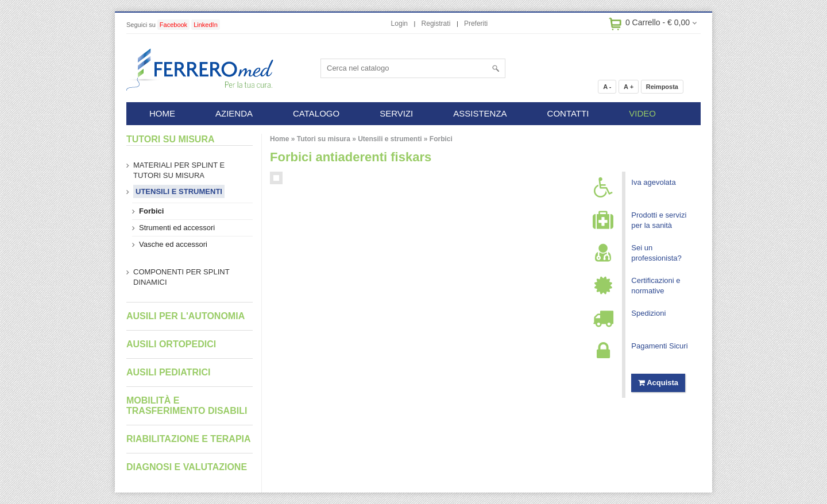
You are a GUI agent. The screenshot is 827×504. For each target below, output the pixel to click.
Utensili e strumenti (390, 139)
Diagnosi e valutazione (187, 467)
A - (607, 87)
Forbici (441, 139)
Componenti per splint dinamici (181, 277)
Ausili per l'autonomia (186, 316)
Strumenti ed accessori (177, 228)
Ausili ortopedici (171, 344)
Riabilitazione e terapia (189, 439)
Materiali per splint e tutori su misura (179, 170)
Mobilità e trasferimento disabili (187, 406)
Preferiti (476, 24)
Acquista (658, 383)
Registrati (436, 24)
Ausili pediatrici (168, 372)
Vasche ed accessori (173, 244)
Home (279, 139)
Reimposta (662, 87)
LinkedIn (206, 25)
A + (629, 87)
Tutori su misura (324, 139)
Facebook (173, 25)
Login (399, 24)
